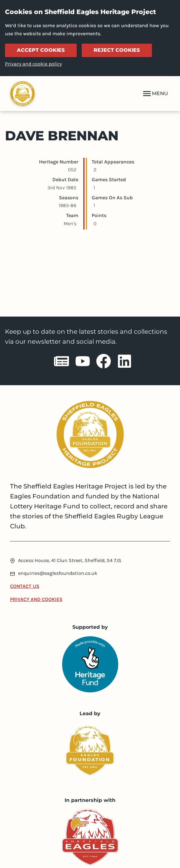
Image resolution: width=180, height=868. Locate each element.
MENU (155, 94)
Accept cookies (41, 50)
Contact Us (25, 586)
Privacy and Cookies (36, 599)
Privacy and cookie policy (33, 64)
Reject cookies (117, 50)
